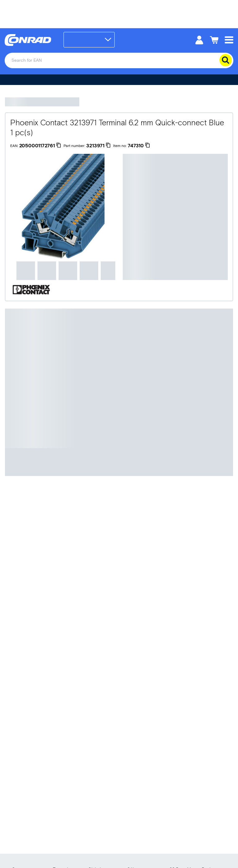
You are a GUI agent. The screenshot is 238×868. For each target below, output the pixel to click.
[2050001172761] (40, 146)
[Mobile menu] (229, 40)
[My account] (199, 40)
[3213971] (98, 146)
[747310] (139, 146)
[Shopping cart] (214, 40)
